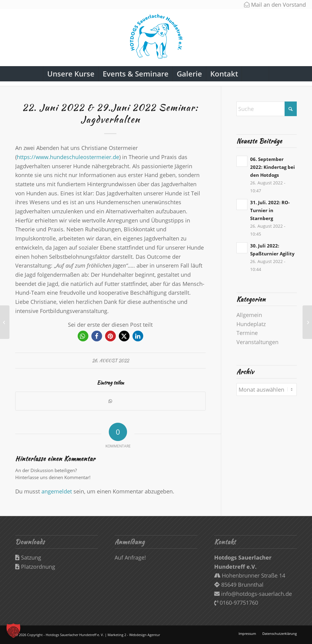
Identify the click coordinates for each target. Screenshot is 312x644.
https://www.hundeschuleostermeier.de (68, 157)
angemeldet (57, 491)
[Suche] (255, 74)
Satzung (28, 557)
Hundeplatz (251, 324)
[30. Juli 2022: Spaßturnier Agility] (307, 322)
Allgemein (249, 315)
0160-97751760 (236, 603)
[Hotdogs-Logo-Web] (156, 39)
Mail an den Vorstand (275, 5)
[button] (83, 336)
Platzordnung (35, 567)
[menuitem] (71, 74)
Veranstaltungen (257, 342)
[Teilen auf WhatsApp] (110, 401)
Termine (247, 333)
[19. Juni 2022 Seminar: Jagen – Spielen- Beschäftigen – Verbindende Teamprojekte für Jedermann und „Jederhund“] (5, 322)
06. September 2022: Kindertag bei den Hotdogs (273, 167)
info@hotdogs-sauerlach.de (253, 594)
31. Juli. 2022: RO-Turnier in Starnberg (270, 210)
